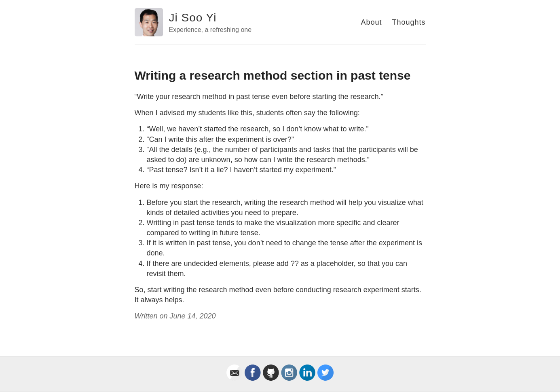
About (371, 22)
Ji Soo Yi (193, 18)
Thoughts (409, 22)
